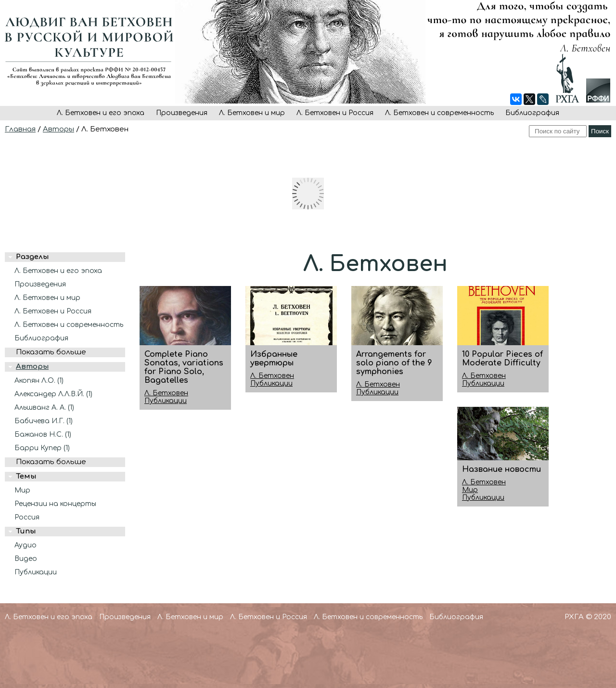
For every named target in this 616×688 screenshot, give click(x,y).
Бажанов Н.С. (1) (43, 435)
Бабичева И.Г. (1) (44, 421)
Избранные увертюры (274, 359)
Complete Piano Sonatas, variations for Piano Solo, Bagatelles (184, 367)
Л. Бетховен (166, 393)
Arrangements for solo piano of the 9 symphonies (394, 363)
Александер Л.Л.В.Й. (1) (53, 394)
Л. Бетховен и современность (439, 113)
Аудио (26, 545)
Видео (26, 559)
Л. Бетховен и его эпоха (101, 113)
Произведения (182, 113)
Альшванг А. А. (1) (44, 408)
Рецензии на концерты (55, 504)
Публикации (36, 572)
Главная (20, 129)
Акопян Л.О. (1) (39, 381)
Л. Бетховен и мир (252, 113)
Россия (27, 517)
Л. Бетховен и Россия (335, 113)
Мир (22, 490)
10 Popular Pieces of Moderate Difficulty (502, 359)
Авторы (58, 129)
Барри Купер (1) (42, 448)
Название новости (501, 469)
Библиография (532, 113)
